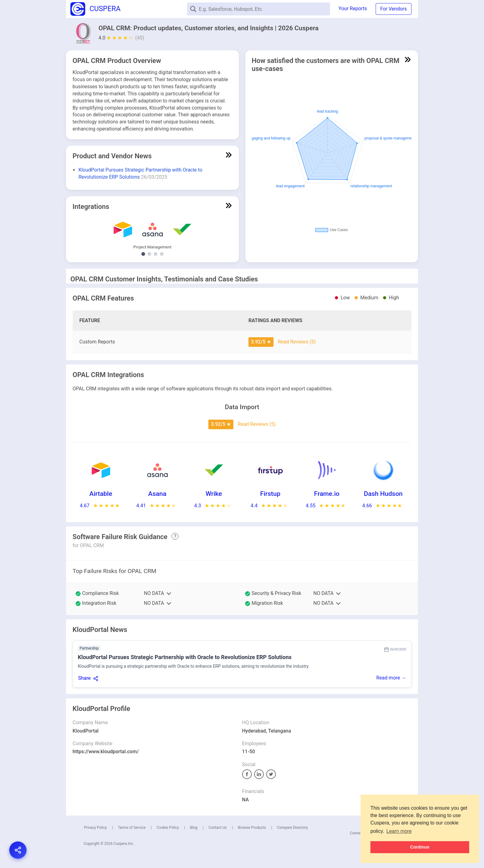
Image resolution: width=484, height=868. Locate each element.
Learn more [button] (399, 831)
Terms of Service (132, 828)
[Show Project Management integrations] (143, 254)
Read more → (391, 678)
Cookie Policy (168, 828)
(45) (140, 38)
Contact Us (218, 828)
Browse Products (252, 828)
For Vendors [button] (394, 9)
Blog (194, 828)
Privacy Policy (95, 828)
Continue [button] (420, 847)
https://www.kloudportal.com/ (106, 752)
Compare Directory (292, 828)
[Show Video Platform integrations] (156, 254)
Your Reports (353, 8)
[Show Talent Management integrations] (149, 254)
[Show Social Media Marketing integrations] (162, 254)
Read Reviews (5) (297, 342)
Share (84, 678)
